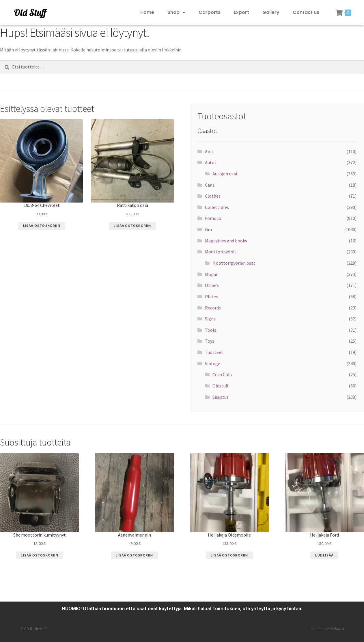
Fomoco (213, 218)
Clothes (213, 196)
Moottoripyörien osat (234, 263)
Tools (211, 330)
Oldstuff (220, 386)
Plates (211, 296)
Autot (211, 162)
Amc (209, 151)
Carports (210, 12)
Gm (208, 229)
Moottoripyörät (221, 252)
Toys (210, 341)
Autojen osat (225, 174)
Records (213, 308)
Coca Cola (222, 374)
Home (147, 12)
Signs (210, 319)
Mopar (211, 274)
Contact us (306, 12)
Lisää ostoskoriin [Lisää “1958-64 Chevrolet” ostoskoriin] (42, 226)
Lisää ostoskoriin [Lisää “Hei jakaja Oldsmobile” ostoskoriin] (229, 555)
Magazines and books (226, 241)
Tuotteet (214, 352)
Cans (210, 185)
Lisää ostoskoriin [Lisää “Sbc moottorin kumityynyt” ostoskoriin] (39, 555)
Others (212, 285)
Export (241, 12)
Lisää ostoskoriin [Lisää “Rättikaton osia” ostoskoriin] (132, 226)
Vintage (213, 363)
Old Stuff (30, 12)
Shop (176, 13)
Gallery (271, 12)
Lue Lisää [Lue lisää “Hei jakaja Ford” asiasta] (324, 555)
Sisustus (221, 397)
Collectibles (217, 207)
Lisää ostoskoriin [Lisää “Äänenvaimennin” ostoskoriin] (134, 555)
